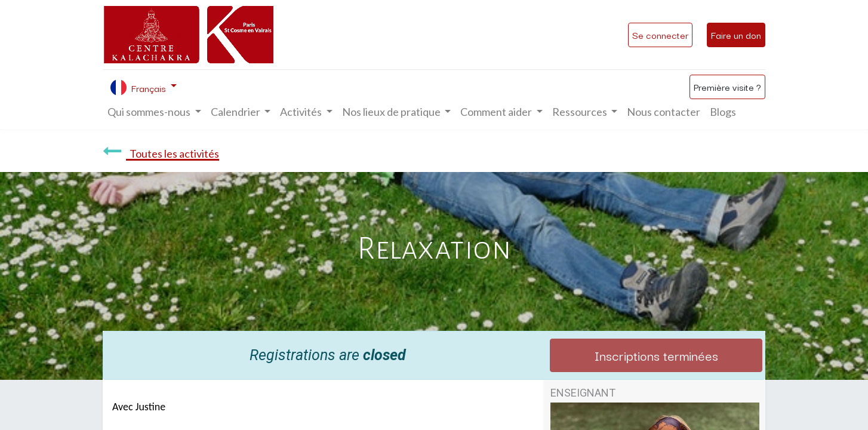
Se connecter (660, 35)
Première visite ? (727, 87)
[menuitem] (664, 112)
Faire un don (736, 35)
